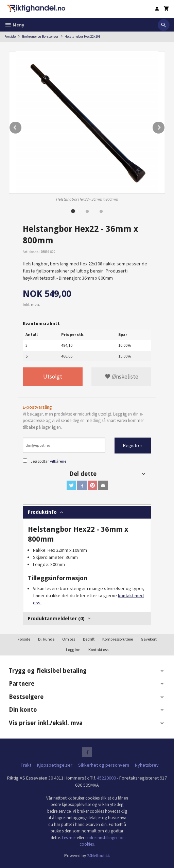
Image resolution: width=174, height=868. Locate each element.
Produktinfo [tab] (42, 512)
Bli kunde (46, 639)
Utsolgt (53, 377)
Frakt (26, 765)
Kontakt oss (98, 650)
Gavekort (149, 639)
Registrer (133, 445)
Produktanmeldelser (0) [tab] (56, 619)
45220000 (106, 778)
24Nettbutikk (98, 856)
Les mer (69, 838)
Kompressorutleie (118, 639)
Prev (22, 126)
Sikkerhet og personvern (104, 765)
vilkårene (58, 461)
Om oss (69, 639)
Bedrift (89, 639)
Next (165, 126)
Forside (10, 36)
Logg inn (73, 650)
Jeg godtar (40, 461)
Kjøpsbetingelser (55, 765)
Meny (14, 25)
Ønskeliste (121, 377)
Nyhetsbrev (147, 765)
